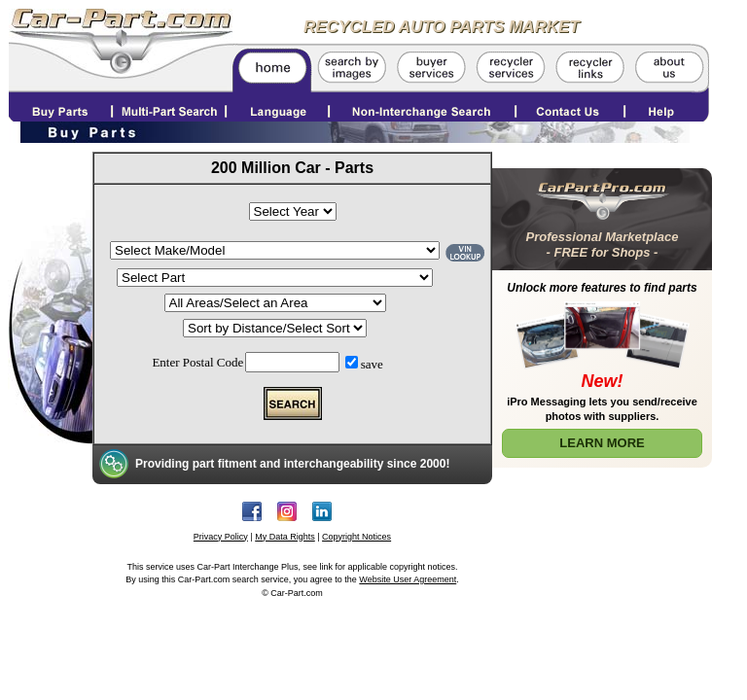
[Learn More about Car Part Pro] (602, 314)
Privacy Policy (221, 537)
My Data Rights (285, 537)
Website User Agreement (408, 579)
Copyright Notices (356, 537)
